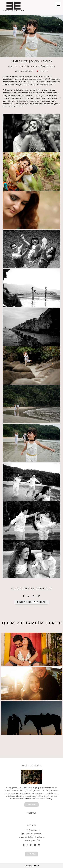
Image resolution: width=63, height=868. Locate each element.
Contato (31, 854)
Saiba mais (32, 805)
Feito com (31, 866)
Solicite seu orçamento (31, 602)
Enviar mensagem (33, 834)
